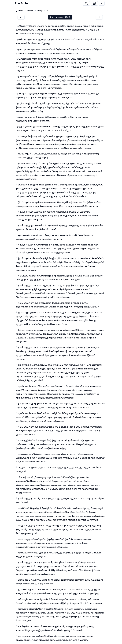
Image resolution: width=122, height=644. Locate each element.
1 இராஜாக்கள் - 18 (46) (60, 17)
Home (21, 10)
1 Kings (40, 10)
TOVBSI (30, 10)
